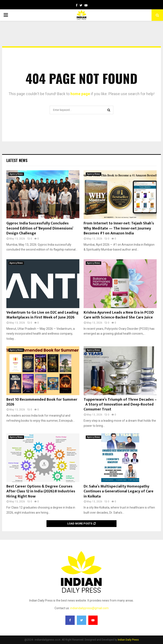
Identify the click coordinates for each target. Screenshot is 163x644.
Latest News (17, 160)
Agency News (16, 174)
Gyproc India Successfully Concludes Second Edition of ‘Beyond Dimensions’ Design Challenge (40, 228)
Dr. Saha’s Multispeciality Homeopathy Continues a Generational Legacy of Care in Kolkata (119, 491)
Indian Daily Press (128, 640)
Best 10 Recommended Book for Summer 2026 (42, 402)
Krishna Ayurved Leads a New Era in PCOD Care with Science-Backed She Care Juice (119, 315)
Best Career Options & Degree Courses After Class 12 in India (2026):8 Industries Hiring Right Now (41, 491)
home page (80, 94)
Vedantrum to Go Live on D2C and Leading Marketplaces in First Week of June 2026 (42, 315)
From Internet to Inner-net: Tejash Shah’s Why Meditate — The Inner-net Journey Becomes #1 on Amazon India (119, 228)
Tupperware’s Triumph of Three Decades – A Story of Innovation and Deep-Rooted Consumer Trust (120, 405)
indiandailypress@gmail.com (89, 608)
